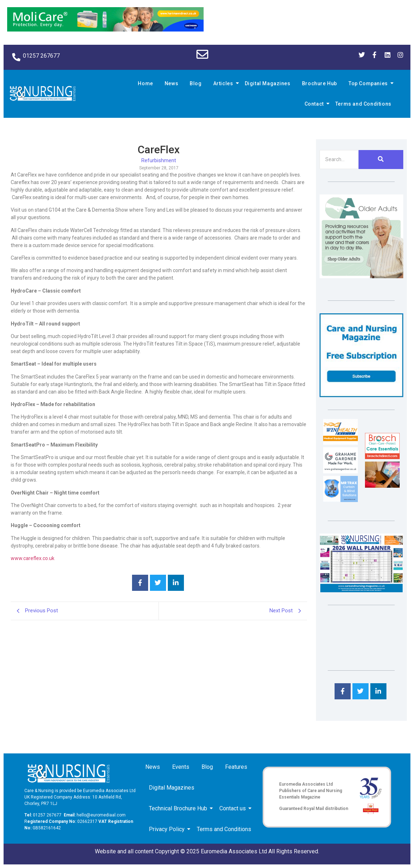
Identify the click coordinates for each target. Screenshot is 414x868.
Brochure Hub (320, 83)
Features (236, 767)
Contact (315, 104)
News (171, 83)
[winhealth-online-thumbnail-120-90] (340, 443)
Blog (196, 83)
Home (145, 83)
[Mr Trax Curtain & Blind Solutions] (340, 500)
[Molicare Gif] (105, 30)
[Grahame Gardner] (340, 471)
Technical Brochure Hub (179, 808)
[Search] (339, 160)
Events (181, 767)
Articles (224, 83)
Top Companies (369, 83)
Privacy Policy (168, 829)
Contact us (234, 808)
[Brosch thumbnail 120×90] (382, 457)
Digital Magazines (268, 83)
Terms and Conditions (363, 104)
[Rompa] (361, 276)
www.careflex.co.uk (33, 558)
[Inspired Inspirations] (382, 486)
